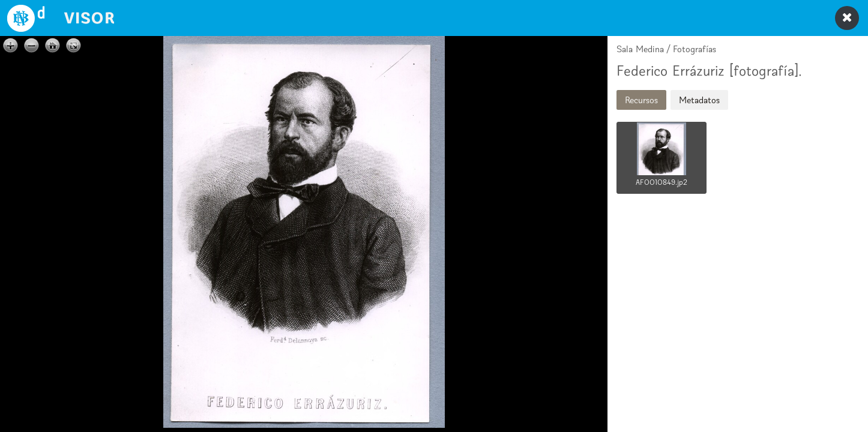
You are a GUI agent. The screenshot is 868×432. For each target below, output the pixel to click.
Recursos (641, 100)
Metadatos (699, 100)
